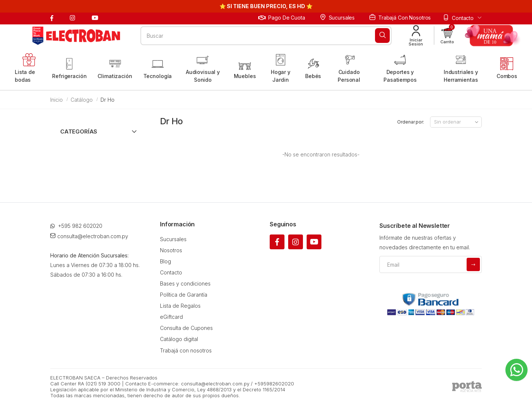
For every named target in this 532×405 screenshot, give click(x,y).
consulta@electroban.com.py (89, 236)
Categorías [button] (79, 131)
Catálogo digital (179, 339)
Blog (166, 261)
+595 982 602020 (76, 226)
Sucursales (337, 17)
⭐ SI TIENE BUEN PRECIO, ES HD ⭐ (266, 6)
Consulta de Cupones (186, 328)
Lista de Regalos (180, 306)
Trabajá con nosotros (400, 17)
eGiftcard (171, 317)
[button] (447, 36)
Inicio (57, 100)
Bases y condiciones (185, 283)
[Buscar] (382, 36)
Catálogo (82, 100)
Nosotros (171, 250)
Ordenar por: (411, 122)
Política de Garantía (184, 295)
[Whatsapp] (516, 370)
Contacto (171, 272)
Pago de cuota (282, 18)
